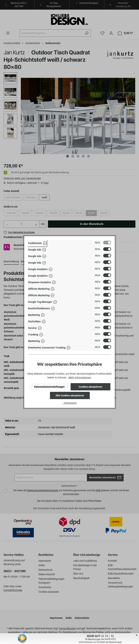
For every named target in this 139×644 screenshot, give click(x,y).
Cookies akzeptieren (90, 387)
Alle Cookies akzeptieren (70, 395)
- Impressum (70, 403)
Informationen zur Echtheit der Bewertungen (100, 642)
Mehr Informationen (80, 378)
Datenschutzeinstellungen (49, 387)
